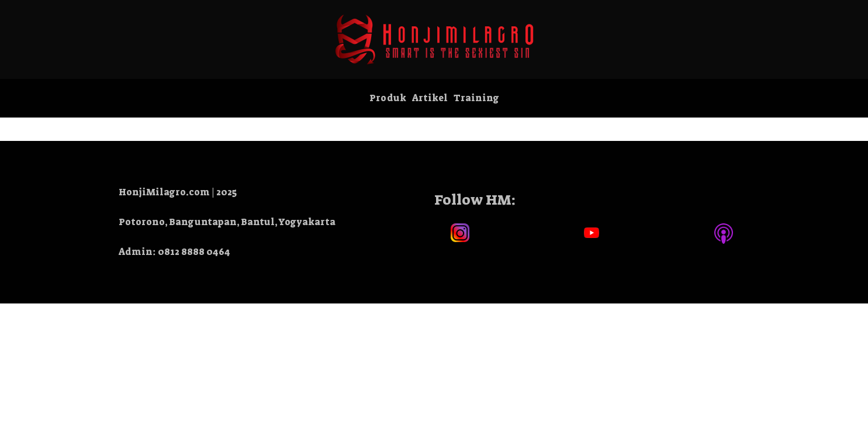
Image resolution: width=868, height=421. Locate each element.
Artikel (430, 98)
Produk (388, 98)
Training (476, 98)
